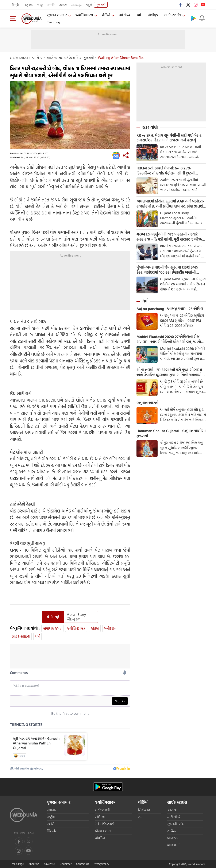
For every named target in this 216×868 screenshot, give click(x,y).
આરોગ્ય (37, 58)
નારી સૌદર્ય (174, 817)
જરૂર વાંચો (150, 128)
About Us (34, 864)
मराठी (51, 5)
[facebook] (19, 841)
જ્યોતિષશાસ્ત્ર (84, 15)
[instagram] (28, 851)
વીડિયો (106, 15)
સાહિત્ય (172, 831)
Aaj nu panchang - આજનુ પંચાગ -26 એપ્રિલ (170, 309)
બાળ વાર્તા (173, 845)
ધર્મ (139, 15)
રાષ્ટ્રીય (51, 817)
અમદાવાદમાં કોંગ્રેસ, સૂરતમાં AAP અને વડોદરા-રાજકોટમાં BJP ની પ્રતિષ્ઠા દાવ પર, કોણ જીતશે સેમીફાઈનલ (170, 204)
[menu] (14, 19)
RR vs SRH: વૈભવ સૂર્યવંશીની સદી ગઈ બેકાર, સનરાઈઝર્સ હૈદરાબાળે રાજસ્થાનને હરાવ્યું (169, 138)
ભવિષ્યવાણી (102, 810)
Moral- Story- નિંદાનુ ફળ (77, 617)
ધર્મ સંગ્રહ (125, 15)
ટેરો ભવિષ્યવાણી (105, 824)
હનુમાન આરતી (147, 403)
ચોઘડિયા (100, 838)
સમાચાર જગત (52, 628)
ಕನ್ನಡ (89, 5)
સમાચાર (52, 810)
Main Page (18, 864)
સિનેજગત (144, 810)
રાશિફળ (100, 817)
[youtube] (19, 851)
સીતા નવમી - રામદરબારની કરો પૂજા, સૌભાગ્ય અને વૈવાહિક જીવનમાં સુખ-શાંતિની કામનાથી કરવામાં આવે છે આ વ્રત (169, 373)
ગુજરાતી (101, 5)
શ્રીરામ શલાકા (103, 831)
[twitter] (28, 841)
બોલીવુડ (153, 15)
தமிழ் (40, 5)
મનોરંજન (110, 628)
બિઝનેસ (52, 831)
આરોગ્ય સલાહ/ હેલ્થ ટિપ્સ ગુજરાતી (70, 58)
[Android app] (108, 787)
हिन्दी (16, 5)
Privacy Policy (101, 864)
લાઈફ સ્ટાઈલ (173, 15)
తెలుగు (63, 5)
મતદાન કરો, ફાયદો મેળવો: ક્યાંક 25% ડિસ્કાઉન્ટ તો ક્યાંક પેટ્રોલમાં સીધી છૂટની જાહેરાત (166, 171)
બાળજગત (173, 838)
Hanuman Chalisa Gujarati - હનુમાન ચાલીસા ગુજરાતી (171, 434)
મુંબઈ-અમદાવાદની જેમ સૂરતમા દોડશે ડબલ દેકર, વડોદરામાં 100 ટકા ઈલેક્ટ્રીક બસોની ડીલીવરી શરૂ (167, 270)
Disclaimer (65, 864)
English (28, 5)
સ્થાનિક (52, 824)
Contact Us (82, 864)
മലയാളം (76, 5)
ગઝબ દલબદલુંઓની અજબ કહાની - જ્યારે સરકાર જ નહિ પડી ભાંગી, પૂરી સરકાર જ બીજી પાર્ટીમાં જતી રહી (169, 237)
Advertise (49, 864)
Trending (54, 22)
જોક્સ (95, 628)
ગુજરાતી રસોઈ (176, 824)
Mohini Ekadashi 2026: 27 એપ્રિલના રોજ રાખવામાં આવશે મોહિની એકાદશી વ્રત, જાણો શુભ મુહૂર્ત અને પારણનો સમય (169, 339)
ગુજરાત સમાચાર (57, 15)
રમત (141, 817)
